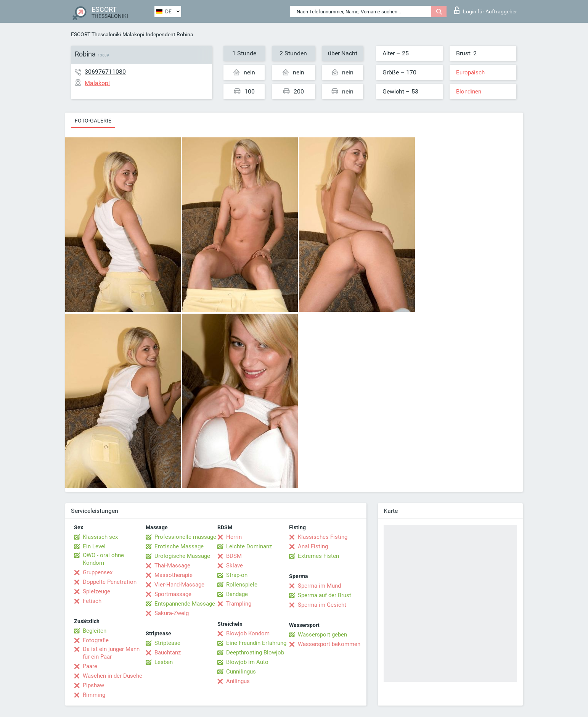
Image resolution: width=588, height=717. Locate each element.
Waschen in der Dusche (112, 676)
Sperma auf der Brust (325, 595)
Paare (90, 666)
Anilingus (238, 681)
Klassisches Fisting (323, 537)
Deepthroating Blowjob (255, 653)
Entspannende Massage (185, 604)
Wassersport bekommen (329, 644)
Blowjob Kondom (248, 633)
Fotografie (96, 640)
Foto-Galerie (93, 121)
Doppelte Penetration (110, 582)
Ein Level (94, 546)
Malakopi (133, 34)
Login (486, 10)
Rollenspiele (242, 585)
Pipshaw (93, 685)
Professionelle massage (185, 537)
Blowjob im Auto (247, 662)
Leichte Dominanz (249, 546)
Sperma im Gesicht (322, 605)
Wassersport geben (322, 635)
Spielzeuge (96, 591)
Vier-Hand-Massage (179, 585)
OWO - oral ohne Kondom (103, 559)
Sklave (235, 566)
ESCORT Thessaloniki (96, 34)
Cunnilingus (241, 672)
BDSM (234, 556)
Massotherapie (174, 575)
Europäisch (470, 73)
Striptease (167, 643)
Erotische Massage (179, 546)
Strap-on (237, 575)
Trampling (239, 604)
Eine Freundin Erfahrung (256, 643)
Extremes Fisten (318, 556)
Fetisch (92, 601)
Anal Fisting (313, 546)
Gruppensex (98, 572)
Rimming (94, 695)
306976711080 (105, 72)
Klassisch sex (100, 537)
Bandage (237, 594)
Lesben (164, 662)
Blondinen (469, 92)
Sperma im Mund (319, 586)
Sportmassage (173, 594)
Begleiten (95, 631)
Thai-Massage (172, 566)
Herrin (234, 537)
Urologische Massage (182, 556)
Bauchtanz (168, 653)
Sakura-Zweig (172, 613)
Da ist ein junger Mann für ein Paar (111, 653)
